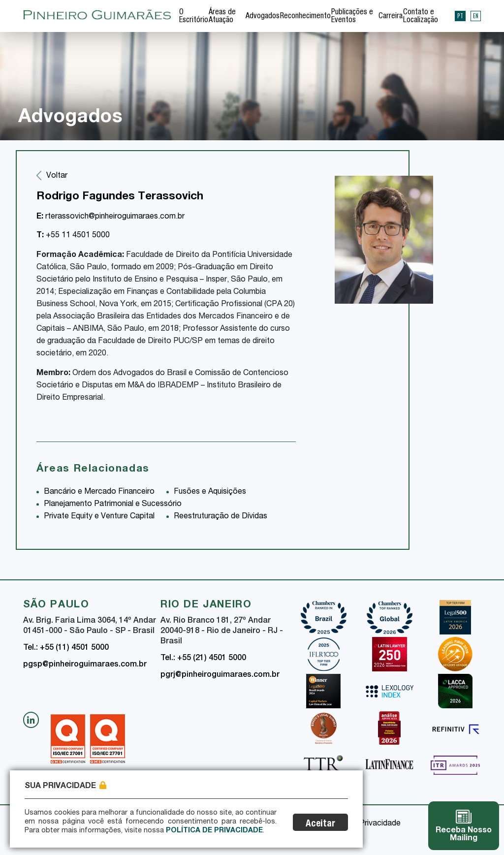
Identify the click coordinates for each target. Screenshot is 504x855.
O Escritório (194, 17)
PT (460, 16)
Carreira (391, 17)
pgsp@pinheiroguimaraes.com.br (85, 665)
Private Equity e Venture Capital (99, 517)
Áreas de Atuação (222, 17)
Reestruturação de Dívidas (220, 517)
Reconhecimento (305, 17)
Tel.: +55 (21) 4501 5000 (203, 659)
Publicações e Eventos (352, 17)
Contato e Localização (421, 17)
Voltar (57, 176)
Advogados (263, 17)
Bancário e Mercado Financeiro (99, 492)
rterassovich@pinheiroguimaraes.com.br (110, 217)
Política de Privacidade (214, 831)
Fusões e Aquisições (210, 492)
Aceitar (320, 824)
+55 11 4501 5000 (73, 236)
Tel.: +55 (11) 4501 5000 (66, 648)
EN (476, 16)
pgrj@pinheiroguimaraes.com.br (220, 675)
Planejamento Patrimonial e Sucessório (113, 505)
